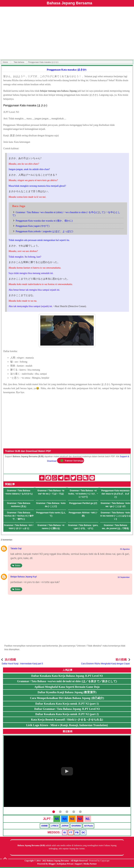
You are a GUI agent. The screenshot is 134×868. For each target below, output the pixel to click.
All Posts (88, 826)
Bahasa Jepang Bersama (69, 3)
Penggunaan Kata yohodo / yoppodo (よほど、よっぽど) (44, 231)
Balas (18, 565)
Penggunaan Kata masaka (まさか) (66, 70)
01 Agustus (125, 549)
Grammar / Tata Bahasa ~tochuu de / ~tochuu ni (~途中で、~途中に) (19, 516)
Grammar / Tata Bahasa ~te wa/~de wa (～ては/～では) (51, 492)
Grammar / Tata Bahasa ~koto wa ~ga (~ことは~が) (115, 505)
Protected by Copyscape (99, 861)
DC (83, 832)
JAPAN (65, 826)
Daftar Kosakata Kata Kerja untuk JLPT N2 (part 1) (67, 704)
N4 (64, 819)
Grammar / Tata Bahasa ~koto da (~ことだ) (51, 505)
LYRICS (55, 826)
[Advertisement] (67, 34)
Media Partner (90, 864)
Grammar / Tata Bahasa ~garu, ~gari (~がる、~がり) (83, 527)
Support (78, 864)
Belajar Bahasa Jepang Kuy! (24, 577)
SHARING (76, 826)
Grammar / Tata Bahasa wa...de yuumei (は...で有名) (115, 527)
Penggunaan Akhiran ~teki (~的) (83, 514)
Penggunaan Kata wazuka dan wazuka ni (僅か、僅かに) (44, 221)
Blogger (52, 864)
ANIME (44, 826)
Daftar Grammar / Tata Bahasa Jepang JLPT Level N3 (67, 709)
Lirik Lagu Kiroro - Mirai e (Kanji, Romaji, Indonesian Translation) (67, 725)
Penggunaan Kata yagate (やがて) (33, 226)
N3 (72, 819)
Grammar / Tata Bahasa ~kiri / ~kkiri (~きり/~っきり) (18, 527)
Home (5, 62)
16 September (124, 577)
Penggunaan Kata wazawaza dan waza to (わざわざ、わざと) (115, 494)
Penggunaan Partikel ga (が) (83, 503)
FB (77, 832)
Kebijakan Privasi (65, 864)
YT (71, 832)
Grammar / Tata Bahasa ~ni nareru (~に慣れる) (51, 527)
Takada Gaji (16, 549)
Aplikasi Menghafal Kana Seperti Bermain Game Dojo (67, 687)
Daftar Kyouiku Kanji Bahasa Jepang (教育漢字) (67, 692)
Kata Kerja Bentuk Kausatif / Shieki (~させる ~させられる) (67, 720)
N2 (80, 819)
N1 (88, 819)
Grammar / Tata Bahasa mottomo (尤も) (19, 505)
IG (65, 832)
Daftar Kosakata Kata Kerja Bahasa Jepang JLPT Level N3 (67, 676)
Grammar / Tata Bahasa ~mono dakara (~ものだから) (18, 492)
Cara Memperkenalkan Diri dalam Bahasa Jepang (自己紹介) (67, 698)
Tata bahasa (19, 62)
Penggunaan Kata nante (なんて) (51, 514)
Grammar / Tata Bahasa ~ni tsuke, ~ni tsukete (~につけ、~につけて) (83, 494)
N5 (57, 819)
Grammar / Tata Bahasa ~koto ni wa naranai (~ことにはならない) (115, 516)
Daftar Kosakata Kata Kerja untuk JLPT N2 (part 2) (67, 714)
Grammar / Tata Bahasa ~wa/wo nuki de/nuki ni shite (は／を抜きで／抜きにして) (67, 681)
